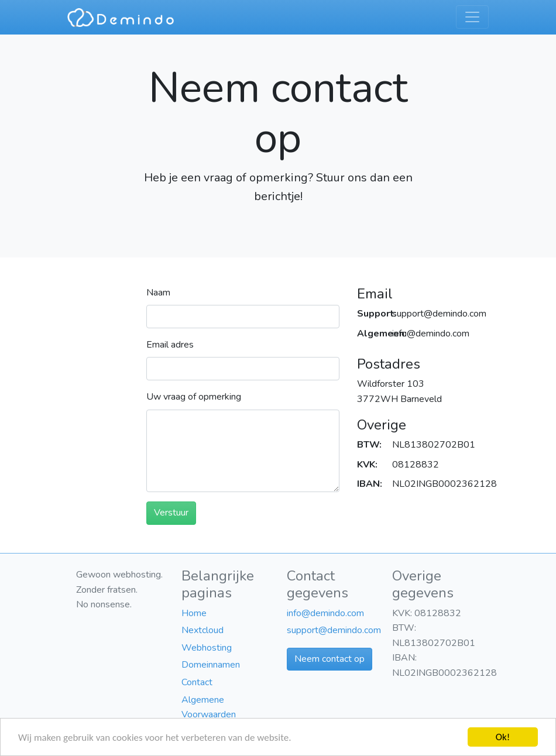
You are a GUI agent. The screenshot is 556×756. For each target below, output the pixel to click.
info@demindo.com (325, 613)
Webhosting (207, 648)
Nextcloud (203, 630)
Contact (197, 682)
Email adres (170, 345)
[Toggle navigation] (472, 17)
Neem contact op (330, 659)
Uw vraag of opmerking (194, 397)
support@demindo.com (334, 630)
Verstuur (171, 513)
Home (194, 613)
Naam (158, 293)
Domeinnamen (211, 665)
